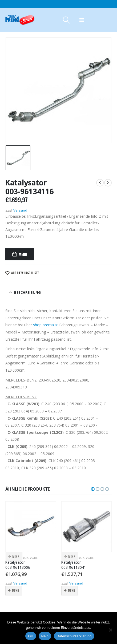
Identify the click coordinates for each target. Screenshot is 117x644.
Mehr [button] (16, 556)
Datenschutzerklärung (74, 636)
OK (31, 636)
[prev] (100, 183)
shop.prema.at (46, 325)
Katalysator (30, 558)
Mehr (23, 254)
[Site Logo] (20, 20)
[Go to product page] (31, 527)
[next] (108, 183)
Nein (45, 636)
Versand (20, 210)
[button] (66, 20)
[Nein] (110, 630)
